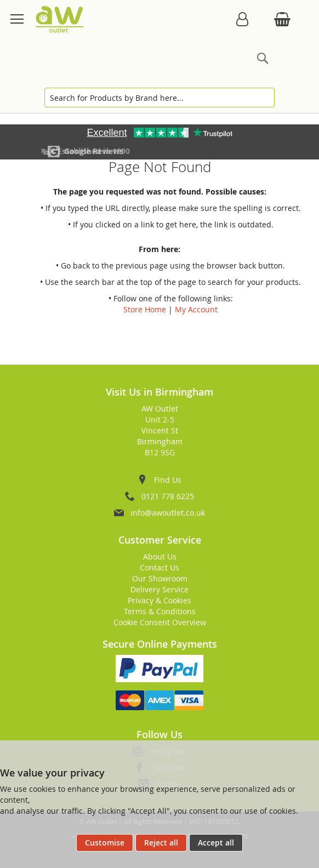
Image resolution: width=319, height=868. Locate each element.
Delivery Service (160, 589)
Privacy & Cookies (160, 600)
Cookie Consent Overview (160, 622)
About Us (160, 556)
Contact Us (160, 567)
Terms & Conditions (160, 611)
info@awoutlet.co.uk (168, 513)
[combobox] (160, 98)
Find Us (168, 480)
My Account (196, 309)
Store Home (145, 309)
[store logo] (59, 19)
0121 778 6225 (168, 496)
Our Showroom (160, 578)
